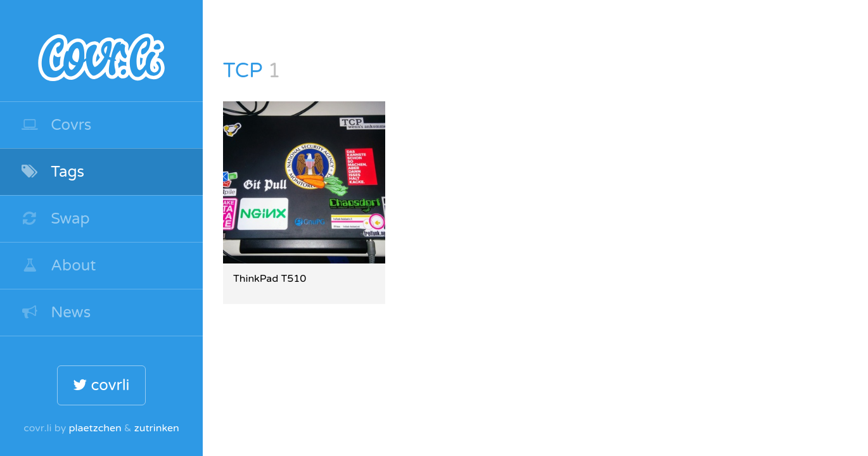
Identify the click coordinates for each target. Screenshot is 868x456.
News (55, 313)
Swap (55, 219)
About (58, 266)
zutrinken (157, 428)
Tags (52, 172)
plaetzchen (95, 428)
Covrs (56, 125)
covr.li (101, 51)
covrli (101, 385)
